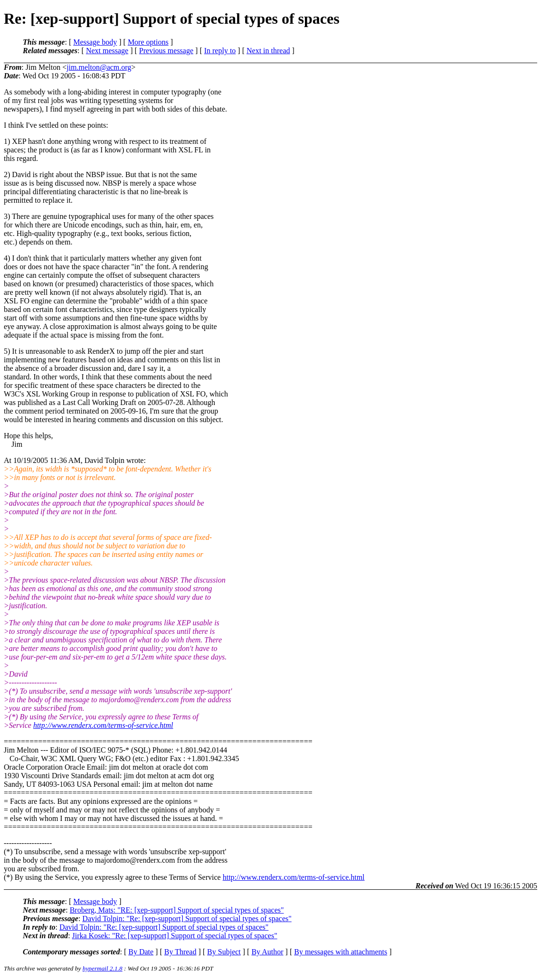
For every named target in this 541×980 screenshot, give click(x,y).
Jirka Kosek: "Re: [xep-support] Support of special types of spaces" (175, 936)
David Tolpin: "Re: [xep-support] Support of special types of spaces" (187, 919)
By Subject (224, 952)
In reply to (220, 51)
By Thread (180, 952)
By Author (267, 952)
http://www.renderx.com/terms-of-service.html (103, 725)
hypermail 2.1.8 (103, 968)
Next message (107, 51)
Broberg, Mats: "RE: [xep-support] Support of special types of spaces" (177, 910)
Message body (95, 42)
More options (148, 42)
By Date (141, 952)
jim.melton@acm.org (99, 67)
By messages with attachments (341, 952)
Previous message (166, 51)
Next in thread (268, 51)
